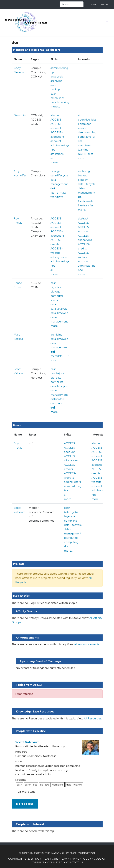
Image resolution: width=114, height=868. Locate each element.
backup (55, 89)
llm (80, 141)
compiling (57, 382)
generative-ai (87, 137)
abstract (56, 115)
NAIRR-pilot (86, 154)
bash (53, 94)
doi (53, 188)
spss (53, 360)
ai (52, 158)
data (53, 304)
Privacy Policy (80, 859)
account (56, 141)
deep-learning (87, 132)
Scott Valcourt (27, 742)
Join (93, 4)
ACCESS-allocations (57, 135)
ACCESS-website (57, 251)
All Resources (93, 718)
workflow (57, 197)
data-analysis (59, 309)
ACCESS (56, 120)
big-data (56, 287)
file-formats (58, 193)
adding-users (59, 257)
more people (25, 804)
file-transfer (86, 205)
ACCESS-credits (57, 242)
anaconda (57, 77)
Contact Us (75, 863)
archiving (56, 81)
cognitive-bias (87, 120)
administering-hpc (60, 70)
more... (55, 107)
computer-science (58, 298)
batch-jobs (57, 98)
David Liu (20, 115)
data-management (59, 182)
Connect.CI (55, 863)
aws (53, 85)
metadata (56, 356)
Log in (105, 4)
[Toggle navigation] (107, 22)
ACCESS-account (57, 126)
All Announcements (87, 644)
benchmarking (60, 102)
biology (55, 171)
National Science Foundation (73, 853)
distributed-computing (58, 401)
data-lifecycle (59, 175)
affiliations (57, 154)
